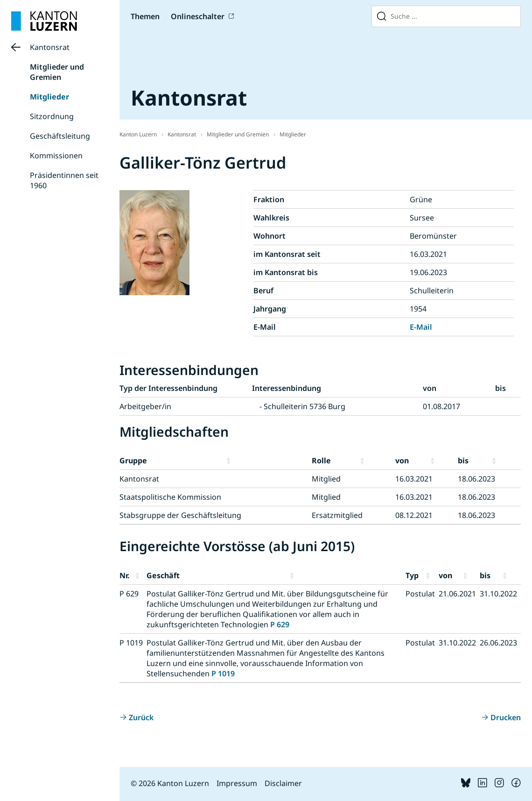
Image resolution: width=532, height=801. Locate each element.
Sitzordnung (52, 116)
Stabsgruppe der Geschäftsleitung (180, 515)
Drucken (506, 717)
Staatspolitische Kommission (170, 497)
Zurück (141, 717)
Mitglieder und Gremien (57, 72)
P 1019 (223, 673)
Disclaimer (283, 783)
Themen (145, 16)
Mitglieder (49, 97)
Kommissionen (56, 156)
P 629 (280, 624)
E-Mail (421, 327)
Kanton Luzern (138, 134)
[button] (266, 461)
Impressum (237, 783)
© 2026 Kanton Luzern (170, 783)
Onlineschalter (198, 16)
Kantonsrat (50, 47)
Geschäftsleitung (60, 136)
